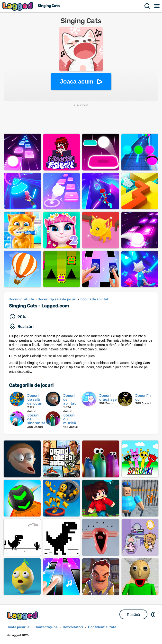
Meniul (157, 6)
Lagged (18, 6)
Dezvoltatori (73, 627)
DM (153, 614)
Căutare (147, 6)
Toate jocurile (18, 627)
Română (133, 615)
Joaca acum (76, 81)
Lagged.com (23, 616)
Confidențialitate (102, 627)
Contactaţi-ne (46, 627)
